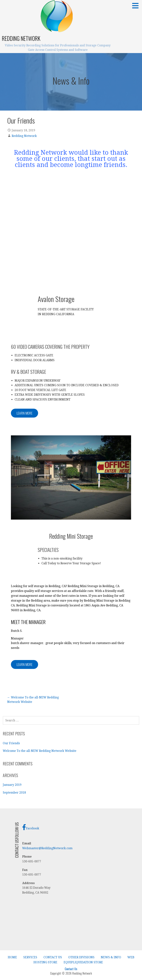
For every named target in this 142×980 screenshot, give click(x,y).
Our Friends (11, 743)
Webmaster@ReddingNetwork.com (47, 848)
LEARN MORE (24, 413)
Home (12, 957)
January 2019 (12, 785)
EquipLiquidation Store (83, 962)
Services (30, 957)
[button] (137, 6)
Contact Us (53, 957)
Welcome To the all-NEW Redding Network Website (40, 751)
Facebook (31, 827)
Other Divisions (81, 957)
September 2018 (14, 793)
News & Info (111, 957)
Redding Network (21, 38)
